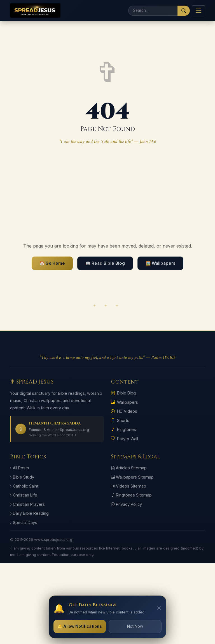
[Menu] (198, 11)
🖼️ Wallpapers (160, 263)
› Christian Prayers (27, 504)
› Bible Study (22, 477)
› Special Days (24, 522)
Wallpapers (124, 402)
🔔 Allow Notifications (80, 626)
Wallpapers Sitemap (132, 477)
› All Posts (20, 468)
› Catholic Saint (24, 486)
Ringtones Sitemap (131, 495)
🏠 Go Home (52, 263)
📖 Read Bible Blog (105, 263)
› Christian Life (24, 495)
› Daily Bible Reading (29, 513)
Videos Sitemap (128, 486)
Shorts (120, 420)
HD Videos (124, 411)
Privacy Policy (126, 504)
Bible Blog (123, 393)
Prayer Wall (124, 439)
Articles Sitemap (129, 468)
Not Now (135, 626)
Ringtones (123, 429)
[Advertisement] (107, 194)
